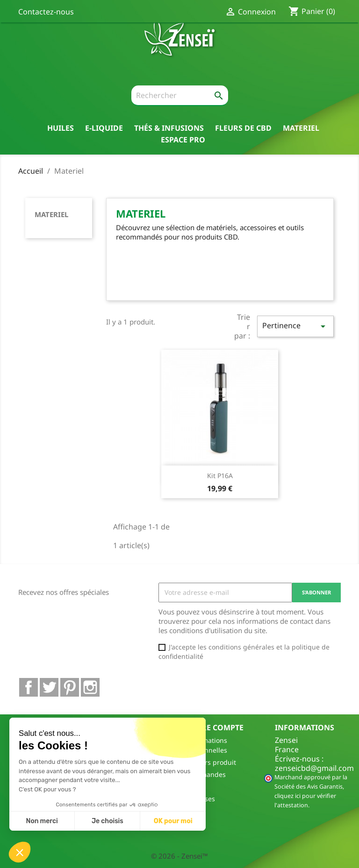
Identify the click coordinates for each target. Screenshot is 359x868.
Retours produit (211, 762)
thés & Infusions (169, 128)
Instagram (90, 687)
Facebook (29, 687)
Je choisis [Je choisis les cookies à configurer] (108, 821)
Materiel (301, 128)
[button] (20, 852)
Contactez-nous (46, 12)
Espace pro (183, 139)
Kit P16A (220, 476)
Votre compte (215, 727)
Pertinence (295, 326)
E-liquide (104, 128)
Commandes (206, 774)
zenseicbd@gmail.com (314, 768)
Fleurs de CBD (243, 128)
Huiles (61, 128)
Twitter (49, 687)
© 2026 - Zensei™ (179, 856)
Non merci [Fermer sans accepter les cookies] (42, 821)
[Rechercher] (180, 96)
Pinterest (70, 687)
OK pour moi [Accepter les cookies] (173, 821)
